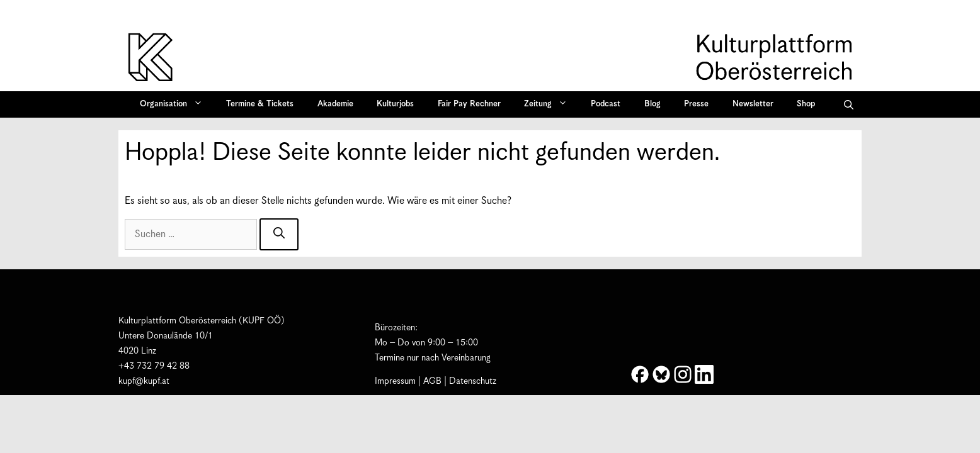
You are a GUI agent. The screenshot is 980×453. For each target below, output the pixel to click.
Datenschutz (473, 381)
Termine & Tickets (260, 104)
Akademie (335, 104)
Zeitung (550, 104)
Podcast (606, 104)
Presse (696, 104)
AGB (432, 381)
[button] (849, 104)
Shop (806, 104)
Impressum (395, 381)
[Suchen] (279, 234)
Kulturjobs (395, 104)
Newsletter (753, 104)
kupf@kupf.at (144, 381)
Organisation (175, 104)
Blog (652, 104)
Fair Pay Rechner (469, 104)
